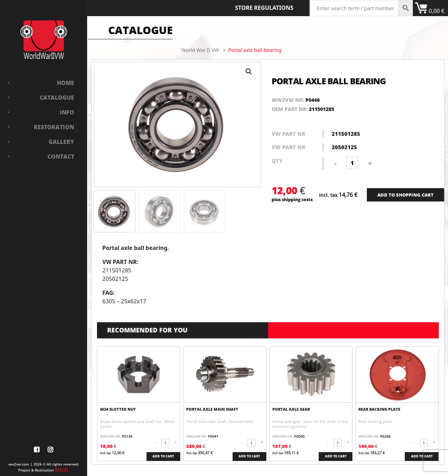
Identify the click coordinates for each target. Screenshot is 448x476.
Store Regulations (264, 8)
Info (67, 112)
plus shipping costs (292, 200)
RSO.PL (62, 470)
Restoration (54, 127)
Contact (61, 157)
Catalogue (57, 98)
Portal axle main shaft (212, 409)
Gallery (61, 142)
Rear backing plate (379, 409)
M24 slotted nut (118, 409)
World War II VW (200, 50)
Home (66, 83)
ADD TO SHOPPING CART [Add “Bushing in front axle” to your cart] (405, 195)
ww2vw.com (19, 464)
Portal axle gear (291, 409)
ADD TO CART (163, 456)
